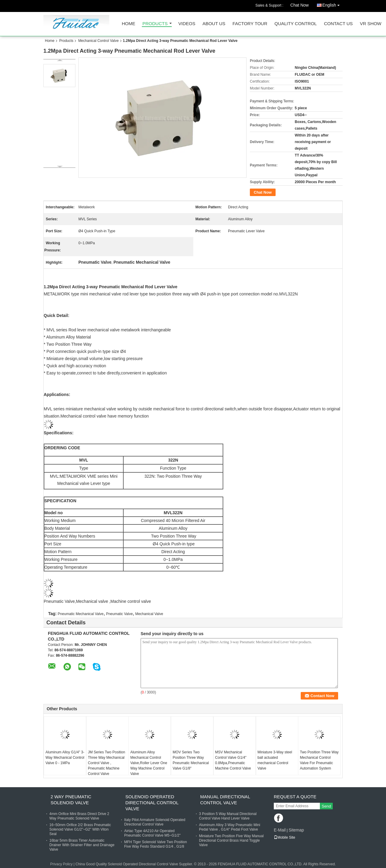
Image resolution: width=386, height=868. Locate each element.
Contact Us (338, 24)
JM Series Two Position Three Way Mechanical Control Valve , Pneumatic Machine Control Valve (107, 763)
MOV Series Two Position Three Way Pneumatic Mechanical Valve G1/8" (191, 760)
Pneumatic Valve (119, 614)
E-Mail (280, 830)
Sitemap (296, 830)
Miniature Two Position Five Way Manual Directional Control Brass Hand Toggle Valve (231, 840)
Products (155, 24)
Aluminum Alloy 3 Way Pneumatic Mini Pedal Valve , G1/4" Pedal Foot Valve (230, 827)
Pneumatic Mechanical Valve (81, 614)
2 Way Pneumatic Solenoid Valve (71, 800)
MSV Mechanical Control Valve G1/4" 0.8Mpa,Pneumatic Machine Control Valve (233, 760)
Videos (187, 24)
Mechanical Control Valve (98, 41)
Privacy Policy (61, 864)
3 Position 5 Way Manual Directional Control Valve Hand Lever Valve (228, 816)
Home (129, 24)
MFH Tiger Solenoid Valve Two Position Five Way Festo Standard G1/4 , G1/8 (156, 844)
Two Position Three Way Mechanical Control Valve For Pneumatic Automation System (319, 760)
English (332, 4)
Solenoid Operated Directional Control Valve (152, 803)
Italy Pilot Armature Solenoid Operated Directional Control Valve (155, 822)
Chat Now (299, 5)
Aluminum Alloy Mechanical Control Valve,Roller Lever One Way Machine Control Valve (149, 763)
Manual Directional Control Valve (225, 800)
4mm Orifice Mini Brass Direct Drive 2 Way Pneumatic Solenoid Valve (79, 816)
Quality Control (295, 24)
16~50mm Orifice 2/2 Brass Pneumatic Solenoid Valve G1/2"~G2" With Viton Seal (80, 829)
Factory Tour (250, 24)
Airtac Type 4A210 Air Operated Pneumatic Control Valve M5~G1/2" (152, 833)
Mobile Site (284, 837)
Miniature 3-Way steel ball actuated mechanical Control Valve (275, 760)
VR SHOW (371, 24)
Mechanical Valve (149, 614)
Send (326, 806)
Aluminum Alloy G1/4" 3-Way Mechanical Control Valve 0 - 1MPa (65, 758)
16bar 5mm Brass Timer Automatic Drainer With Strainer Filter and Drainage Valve (82, 845)
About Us (214, 24)
